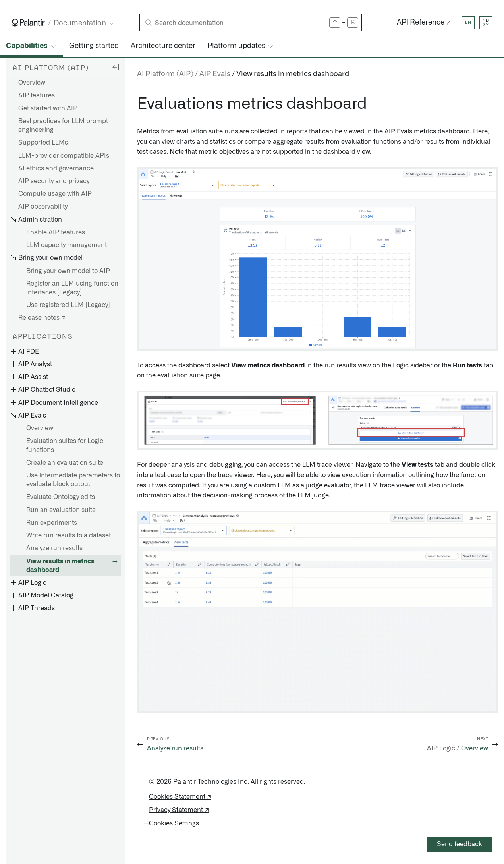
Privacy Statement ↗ (179, 810)
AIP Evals (215, 74)
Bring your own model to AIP (68, 271)
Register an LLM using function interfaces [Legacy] (72, 288)
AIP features (37, 95)
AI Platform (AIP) (165, 74)
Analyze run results (54, 548)
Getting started (94, 46)
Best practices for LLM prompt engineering (63, 126)
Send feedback (460, 844)
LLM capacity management (67, 245)
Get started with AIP (48, 108)
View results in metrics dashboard (60, 566)
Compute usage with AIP (55, 194)
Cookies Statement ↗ (180, 797)
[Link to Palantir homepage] (28, 23)
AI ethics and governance (56, 168)
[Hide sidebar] (116, 67)
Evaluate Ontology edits (61, 497)
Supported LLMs (43, 143)
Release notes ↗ (42, 318)
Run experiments (52, 523)
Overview (32, 83)
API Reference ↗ (424, 23)
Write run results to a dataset (69, 535)
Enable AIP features (56, 232)
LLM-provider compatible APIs (64, 156)
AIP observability (43, 207)
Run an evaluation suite (61, 510)
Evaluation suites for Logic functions (65, 445)
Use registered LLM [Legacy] (68, 305)
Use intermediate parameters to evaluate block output (73, 480)
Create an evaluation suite (65, 463)
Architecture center (163, 46)
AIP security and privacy (54, 181)
